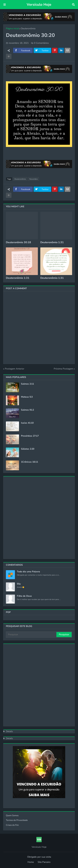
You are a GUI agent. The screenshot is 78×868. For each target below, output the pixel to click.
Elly (19, 584)
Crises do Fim (12, 825)
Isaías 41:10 (27, 423)
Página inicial (12, 29)
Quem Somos (12, 815)
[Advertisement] (39, 518)
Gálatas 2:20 (28, 449)
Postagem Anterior (15, 369)
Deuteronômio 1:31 (52, 242)
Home (31, 862)
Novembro (34, 179)
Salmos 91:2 (27, 410)
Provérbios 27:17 (30, 436)
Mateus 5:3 (27, 397)
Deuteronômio (28, 29)
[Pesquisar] (31, 635)
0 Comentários (41, 43)
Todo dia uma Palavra (28, 572)
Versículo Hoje (39, 5)
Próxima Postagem (63, 369)
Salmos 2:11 (27, 384)
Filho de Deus (24, 596)
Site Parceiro (44, 862)
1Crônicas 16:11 (29, 462)
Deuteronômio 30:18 (18, 242)
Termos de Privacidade (17, 820)
